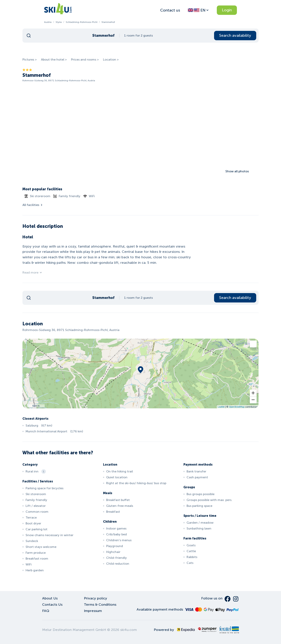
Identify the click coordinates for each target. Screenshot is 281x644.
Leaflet (221, 407)
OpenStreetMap (237, 407)
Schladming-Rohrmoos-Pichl (82, 22)
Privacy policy (96, 598)
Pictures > (30, 59)
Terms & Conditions (100, 605)
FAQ (46, 611)
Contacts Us (52, 605)
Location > (111, 59)
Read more (32, 272)
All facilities (33, 205)
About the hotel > (54, 59)
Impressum (93, 611)
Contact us (170, 10)
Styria (59, 22)
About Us (50, 598)
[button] (253, 393)
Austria (48, 22)
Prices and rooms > (85, 59)
